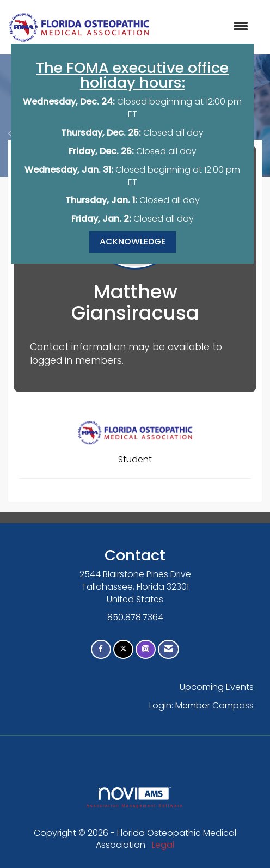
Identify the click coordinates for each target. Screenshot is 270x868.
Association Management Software (135, 797)
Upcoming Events (217, 687)
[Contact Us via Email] (168, 649)
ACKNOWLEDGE (133, 242)
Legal (163, 845)
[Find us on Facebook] (101, 649)
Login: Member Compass (201, 705)
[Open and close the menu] (205, 27)
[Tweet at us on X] (123, 649)
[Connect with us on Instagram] (146, 649)
